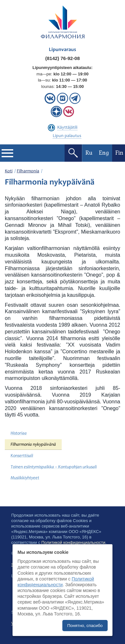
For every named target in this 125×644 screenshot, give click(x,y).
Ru (89, 153)
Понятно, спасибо (85, 626)
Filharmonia (28, 171)
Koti (9, 171)
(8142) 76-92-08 (63, 58)
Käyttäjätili (67, 128)
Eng (104, 153)
